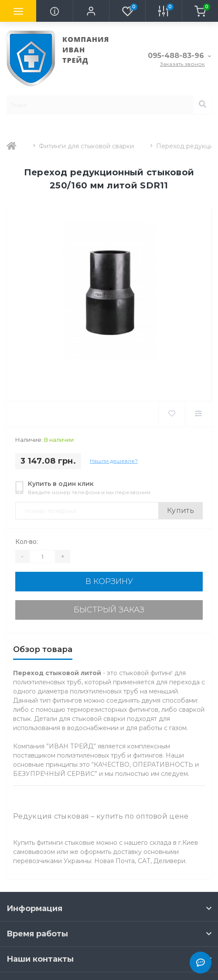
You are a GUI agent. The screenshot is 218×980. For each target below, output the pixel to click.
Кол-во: (27, 542)
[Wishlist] (172, 414)
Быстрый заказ (109, 610)
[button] (91, 11)
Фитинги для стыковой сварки (86, 146)
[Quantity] (42, 557)
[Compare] (198, 414)
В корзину (109, 581)
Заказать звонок (182, 64)
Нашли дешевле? (114, 461)
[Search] (202, 105)
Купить (181, 510)
